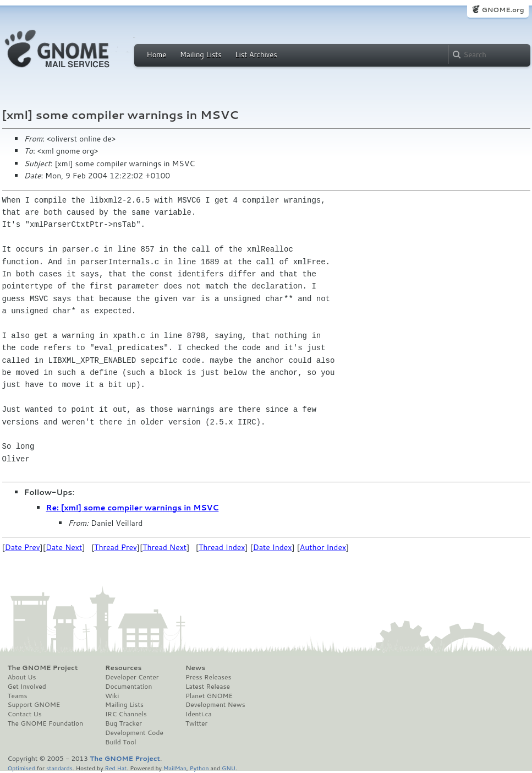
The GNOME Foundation (46, 723)
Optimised (21, 768)
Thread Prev (116, 547)
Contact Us (25, 714)
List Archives (256, 55)
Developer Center (132, 677)
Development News (215, 705)
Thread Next (164, 547)
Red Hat (116, 768)
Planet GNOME (209, 696)
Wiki (112, 696)
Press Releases (208, 677)
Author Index (323, 547)
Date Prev (23, 547)
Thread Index (222, 547)
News (195, 668)
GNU (229, 768)
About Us (22, 677)
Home (157, 55)
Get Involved (27, 687)
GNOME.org (503, 10)
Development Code (134, 733)
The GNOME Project (43, 668)
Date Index (273, 547)
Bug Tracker (124, 723)
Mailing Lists (201, 55)
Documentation (128, 687)
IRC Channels (126, 714)
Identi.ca (199, 714)
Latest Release (208, 687)
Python (199, 768)
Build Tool (120, 742)
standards (59, 768)
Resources (123, 668)
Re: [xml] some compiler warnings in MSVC (133, 508)
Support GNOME (34, 705)
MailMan (175, 768)
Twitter (196, 723)
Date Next (64, 547)
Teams (18, 696)
